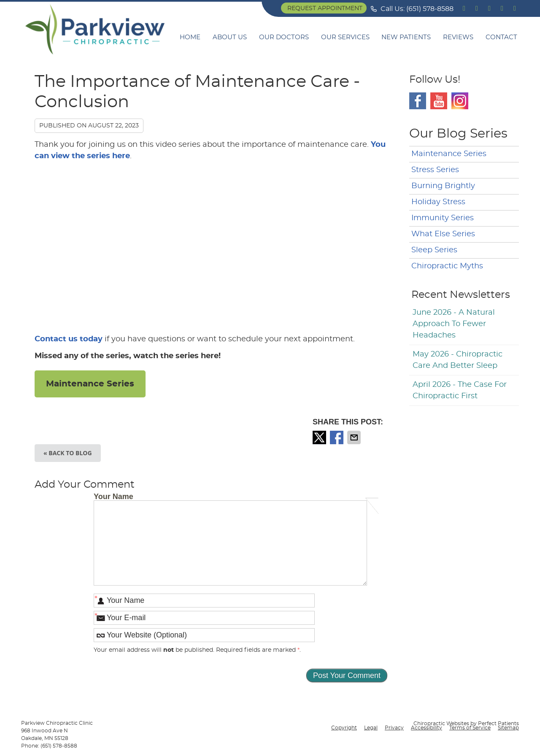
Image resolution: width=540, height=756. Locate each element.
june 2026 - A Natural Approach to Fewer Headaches (454, 324)
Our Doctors (284, 37)
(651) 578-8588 (430, 9)
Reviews (458, 37)
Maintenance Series (90, 384)
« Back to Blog (68, 453)
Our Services (345, 37)
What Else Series (443, 234)
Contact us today (69, 339)
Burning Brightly (443, 186)
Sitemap (508, 728)
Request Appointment (325, 8)
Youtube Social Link (439, 101)
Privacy (394, 728)
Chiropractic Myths (447, 266)
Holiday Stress (438, 202)
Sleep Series (434, 250)
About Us (230, 37)
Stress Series (435, 170)
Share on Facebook (337, 437)
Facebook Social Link (418, 101)
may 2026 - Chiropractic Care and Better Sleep (458, 360)
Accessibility (427, 728)
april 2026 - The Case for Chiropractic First (460, 390)
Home (190, 37)
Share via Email (355, 437)
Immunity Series (443, 218)
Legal (371, 728)
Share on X (320, 437)
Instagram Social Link (460, 101)
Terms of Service (470, 728)
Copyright (344, 728)
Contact (501, 37)
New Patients (406, 37)
